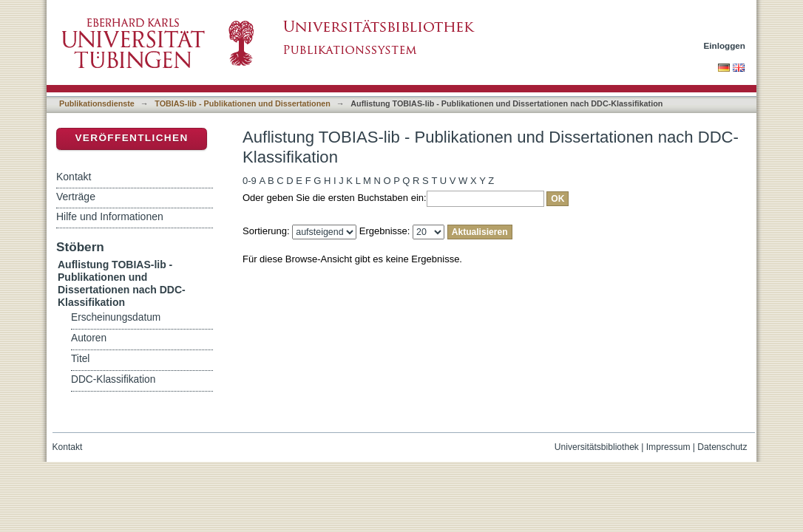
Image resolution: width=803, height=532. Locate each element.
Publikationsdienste (97, 103)
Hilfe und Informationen (110, 216)
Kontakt (74, 177)
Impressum (668, 447)
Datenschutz (722, 447)
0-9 (250, 181)
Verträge (76, 197)
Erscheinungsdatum (116, 317)
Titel (80, 359)
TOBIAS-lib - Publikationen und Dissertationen (243, 103)
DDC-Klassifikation (113, 379)
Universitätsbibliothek (597, 447)
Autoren (89, 338)
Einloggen (725, 45)
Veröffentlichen (131, 138)
